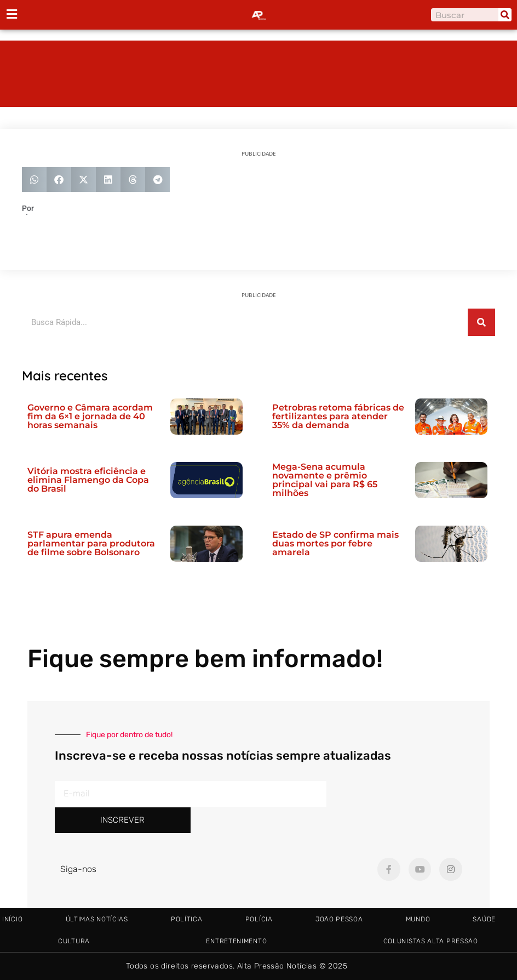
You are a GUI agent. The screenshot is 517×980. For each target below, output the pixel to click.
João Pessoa (339, 919)
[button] (34, 180)
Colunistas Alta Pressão (431, 941)
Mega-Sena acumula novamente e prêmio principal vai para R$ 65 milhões (325, 480)
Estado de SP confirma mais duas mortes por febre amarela (335, 543)
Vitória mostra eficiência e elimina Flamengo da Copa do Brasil (88, 480)
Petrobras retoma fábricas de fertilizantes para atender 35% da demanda (338, 416)
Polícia (259, 919)
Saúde (484, 919)
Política (187, 919)
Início (12, 919)
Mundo (418, 919)
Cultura (74, 941)
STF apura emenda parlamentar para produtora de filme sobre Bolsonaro (91, 543)
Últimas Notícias (97, 919)
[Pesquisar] (505, 15)
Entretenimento (236, 941)
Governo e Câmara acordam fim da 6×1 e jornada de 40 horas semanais (90, 416)
